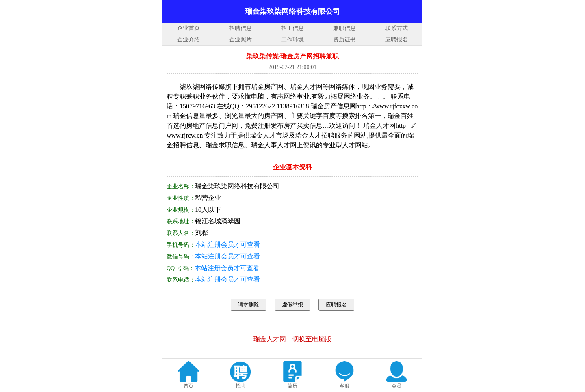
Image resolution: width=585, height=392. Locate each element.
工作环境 (292, 40)
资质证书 (344, 40)
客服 (344, 386)
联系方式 (396, 28)
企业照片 (240, 40)
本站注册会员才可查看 (227, 244)
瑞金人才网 (270, 339)
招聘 (240, 386)
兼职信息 (344, 28)
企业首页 (188, 28)
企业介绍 (188, 40)
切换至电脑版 (312, 339)
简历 (292, 386)
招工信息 (292, 28)
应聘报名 (396, 40)
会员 (396, 386)
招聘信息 (240, 28)
